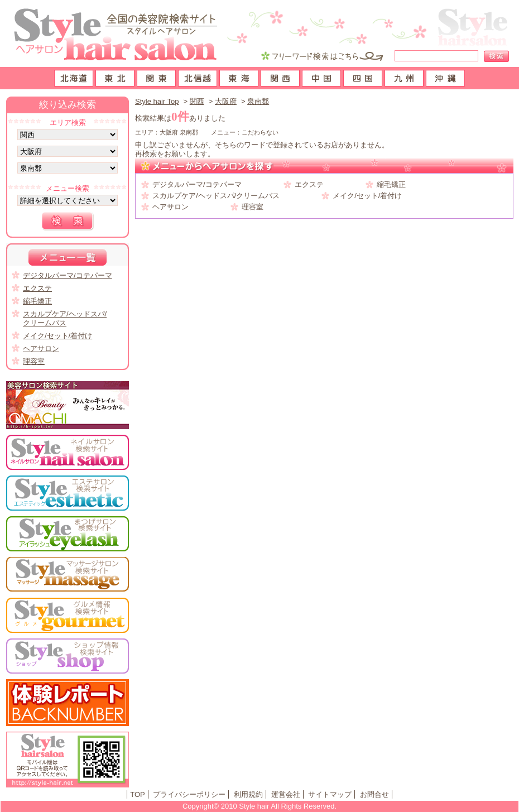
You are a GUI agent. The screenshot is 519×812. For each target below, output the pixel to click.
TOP (138, 794)
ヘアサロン (170, 207)
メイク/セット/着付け (367, 196)
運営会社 (286, 794)
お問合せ (374, 794)
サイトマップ (330, 794)
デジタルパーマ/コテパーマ (197, 184)
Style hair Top (157, 101)
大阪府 (226, 101)
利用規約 (248, 794)
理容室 (253, 207)
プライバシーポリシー (189, 794)
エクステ (309, 184)
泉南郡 (258, 101)
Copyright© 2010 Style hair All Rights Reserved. (259, 806)
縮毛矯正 (391, 184)
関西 (197, 101)
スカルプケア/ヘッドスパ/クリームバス (216, 196)
